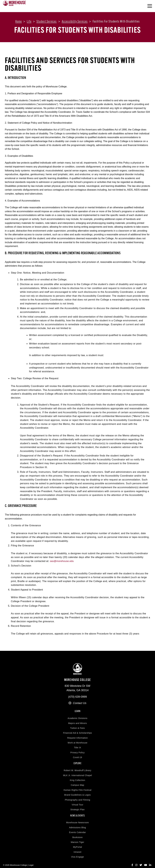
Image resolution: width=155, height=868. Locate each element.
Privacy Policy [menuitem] (77, 751)
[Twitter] (141, 860)
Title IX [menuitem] (77, 746)
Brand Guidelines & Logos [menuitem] (78, 792)
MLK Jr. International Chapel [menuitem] (78, 772)
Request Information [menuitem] (77, 736)
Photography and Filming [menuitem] (77, 797)
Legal (31, 860)
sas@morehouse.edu (62, 561)
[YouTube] (146, 860)
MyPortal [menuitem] (77, 842)
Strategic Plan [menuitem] (77, 806)
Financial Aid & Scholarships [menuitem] (78, 731)
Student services (47, 22)
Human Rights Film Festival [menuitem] (77, 787)
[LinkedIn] (150, 860)
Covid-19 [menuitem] (77, 756)
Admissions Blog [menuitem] (78, 823)
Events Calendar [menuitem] (77, 827)
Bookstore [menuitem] (77, 832)
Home (19, 22)
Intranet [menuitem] (77, 847)
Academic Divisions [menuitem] (77, 717)
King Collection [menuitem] (78, 777)
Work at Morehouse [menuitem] (77, 741)
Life (29, 22)
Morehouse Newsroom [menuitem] (77, 818)
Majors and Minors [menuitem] (77, 722)
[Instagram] (136, 860)
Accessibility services (75, 22)
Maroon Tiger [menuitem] (77, 837)
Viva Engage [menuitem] (78, 852)
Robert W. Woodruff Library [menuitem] (77, 767)
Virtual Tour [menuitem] (77, 801)
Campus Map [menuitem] (77, 782)
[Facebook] (132, 860)
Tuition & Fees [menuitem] (78, 726)
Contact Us (77, 703)
